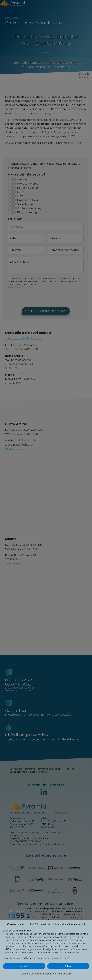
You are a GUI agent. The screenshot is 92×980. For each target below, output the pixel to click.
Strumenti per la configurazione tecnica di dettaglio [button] (46, 974)
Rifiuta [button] (68, 966)
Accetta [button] (24, 966)
